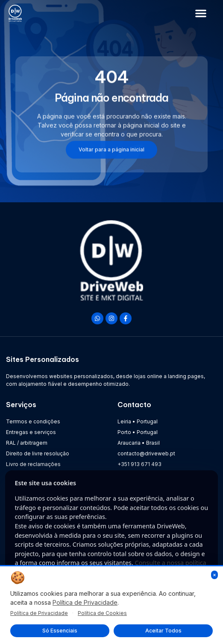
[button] (201, 13)
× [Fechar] (214, 575)
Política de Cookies (102, 613)
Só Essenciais (60, 631)
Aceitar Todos (163, 631)
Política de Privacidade (85, 602)
